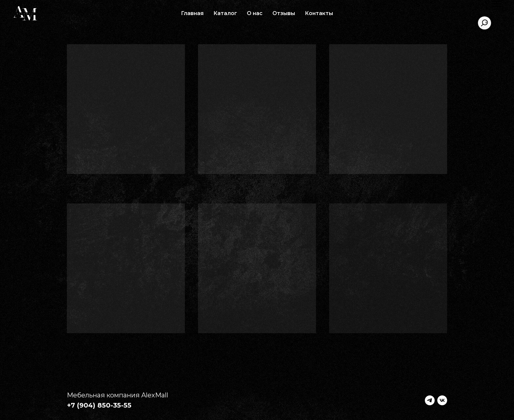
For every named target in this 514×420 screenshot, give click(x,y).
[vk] (442, 400)
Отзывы (284, 13)
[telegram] (430, 400)
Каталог (225, 13)
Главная (192, 13)
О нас (255, 13)
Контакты (319, 13)
